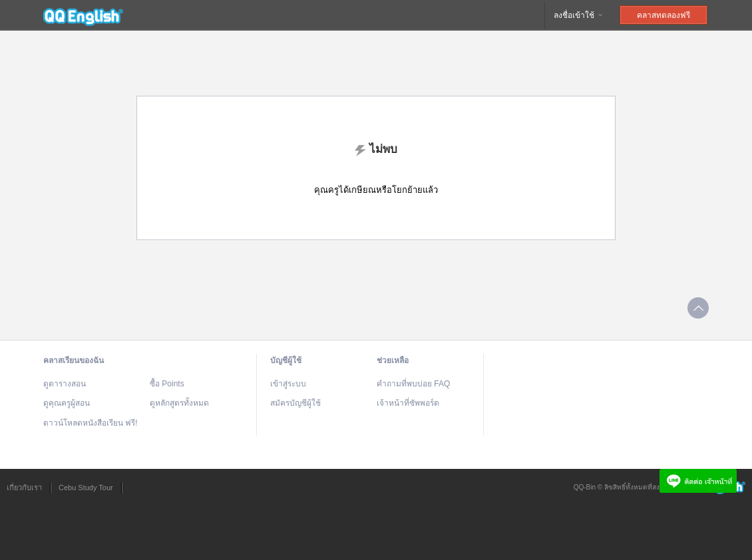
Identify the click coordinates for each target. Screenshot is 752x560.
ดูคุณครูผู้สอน (67, 403)
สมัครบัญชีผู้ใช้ (295, 403)
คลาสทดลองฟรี (663, 15)
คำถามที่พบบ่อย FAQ (413, 384)
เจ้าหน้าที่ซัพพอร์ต (408, 403)
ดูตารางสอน (65, 384)
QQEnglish (83, 15)
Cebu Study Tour (86, 488)
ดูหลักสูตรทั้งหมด (179, 403)
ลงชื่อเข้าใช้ (579, 15)
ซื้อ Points (167, 384)
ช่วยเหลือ (393, 360)
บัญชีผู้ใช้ (286, 360)
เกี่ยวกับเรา (24, 488)
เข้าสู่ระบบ (288, 384)
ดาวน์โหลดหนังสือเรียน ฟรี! (91, 423)
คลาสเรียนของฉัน (74, 360)
